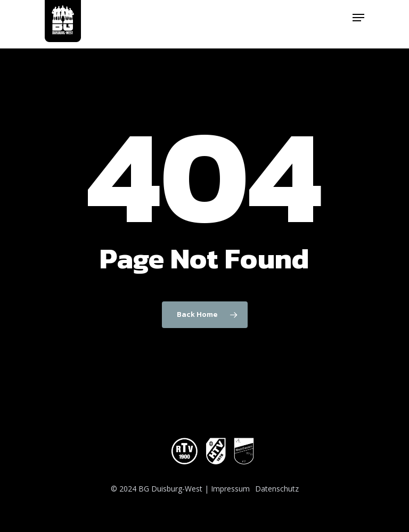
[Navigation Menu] (358, 18)
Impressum (230, 489)
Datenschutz (277, 489)
